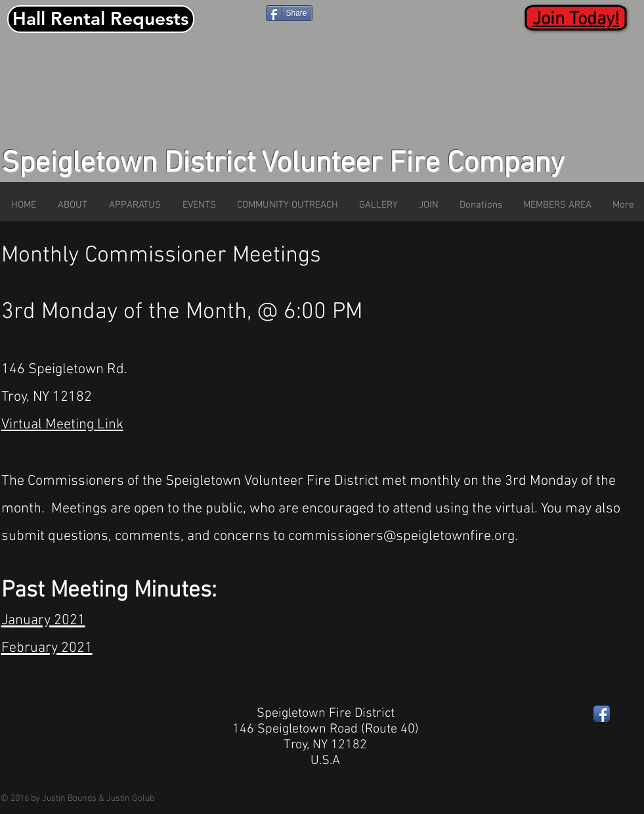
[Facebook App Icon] (602, 714)
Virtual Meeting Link (62, 425)
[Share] (289, 13)
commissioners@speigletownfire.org (401, 536)
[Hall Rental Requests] (101, 19)
